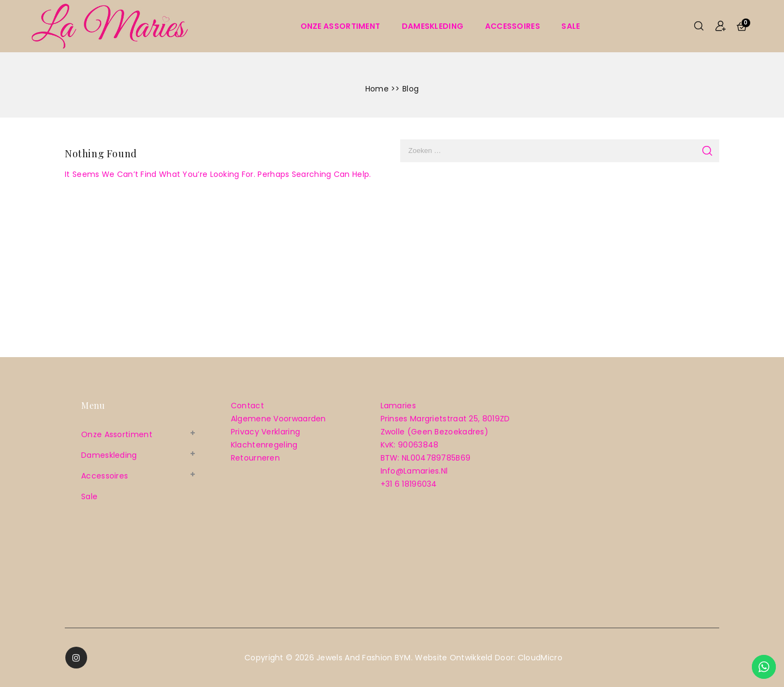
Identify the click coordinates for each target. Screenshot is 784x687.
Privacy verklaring (265, 432)
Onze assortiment (341, 26)
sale (571, 26)
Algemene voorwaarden (278, 419)
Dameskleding (433, 26)
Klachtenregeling (264, 445)
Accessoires (513, 26)
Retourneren (255, 458)
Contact (247, 406)
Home (377, 89)
